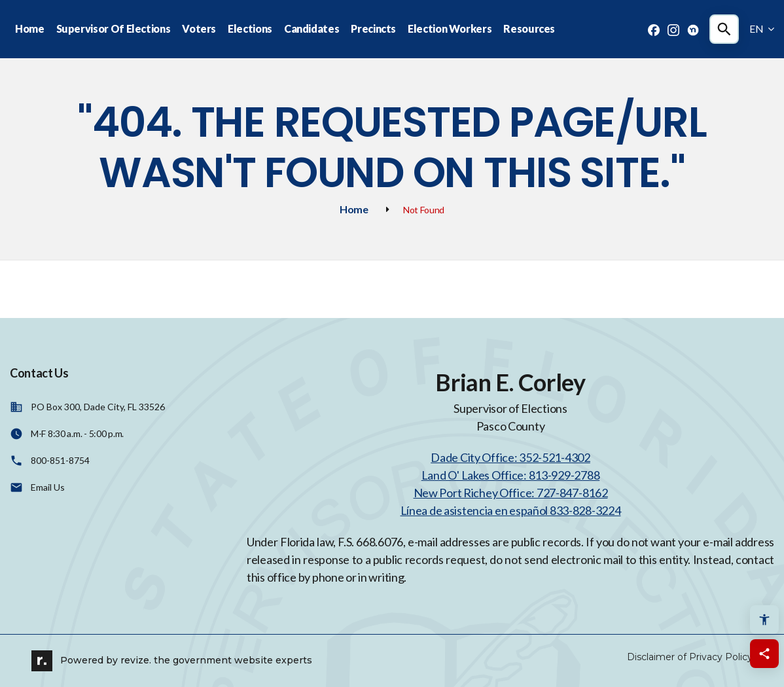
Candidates (312, 28)
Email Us (48, 487)
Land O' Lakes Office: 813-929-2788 (510, 475)
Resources (529, 28)
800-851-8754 (60, 460)
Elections (250, 28)
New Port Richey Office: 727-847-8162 (511, 493)
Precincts (373, 28)
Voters (199, 28)
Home (30, 28)
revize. (136, 660)
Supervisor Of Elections (114, 28)
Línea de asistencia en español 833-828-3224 (511, 510)
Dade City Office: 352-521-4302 (510, 457)
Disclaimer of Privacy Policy (690, 657)
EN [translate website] (762, 28)
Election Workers (450, 28)
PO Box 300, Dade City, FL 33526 (98, 407)
